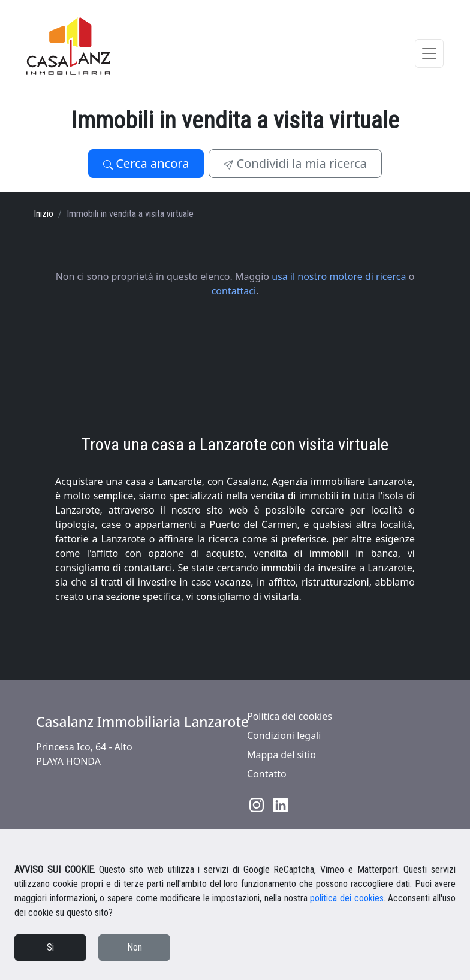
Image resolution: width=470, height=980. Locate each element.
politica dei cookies (347, 898)
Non (135, 947)
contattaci (234, 291)
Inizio (43, 214)
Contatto (267, 774)
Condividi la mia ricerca (295, 163)
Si (50, 947)
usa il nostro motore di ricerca (339, 276)
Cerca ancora (146, 163)
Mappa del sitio (281, 755)
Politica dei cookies (290, 716)
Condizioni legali (284, 735)
